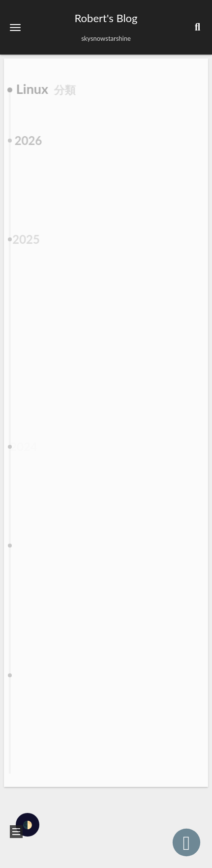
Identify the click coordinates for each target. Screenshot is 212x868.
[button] (15, 27)
